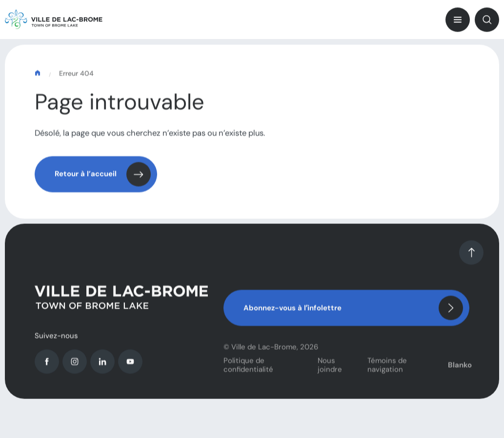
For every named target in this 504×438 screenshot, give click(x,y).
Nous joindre (330, 368)
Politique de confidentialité (248, 368)
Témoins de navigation (387, 368)
